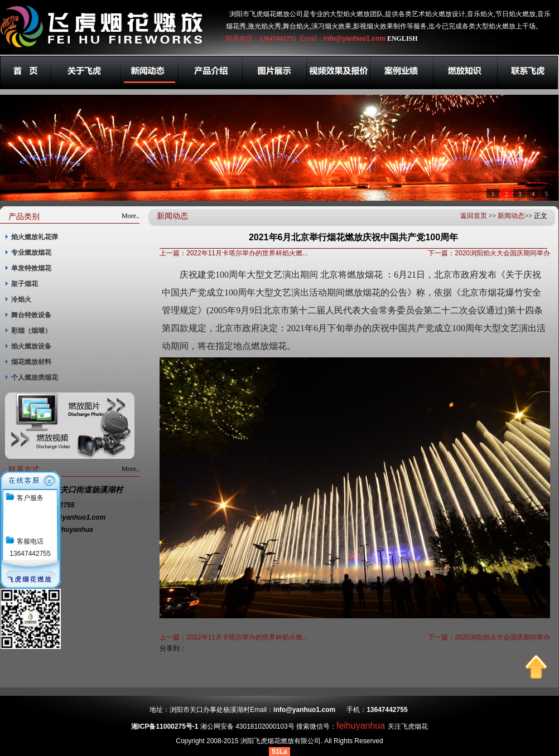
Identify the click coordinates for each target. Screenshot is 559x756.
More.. (131, 216)
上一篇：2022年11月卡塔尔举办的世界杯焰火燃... (234, 253)
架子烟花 (25, 284)
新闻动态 (511, 216)
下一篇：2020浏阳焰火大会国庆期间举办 (489, 253)
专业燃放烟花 (31, 253)
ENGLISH (403, 38)
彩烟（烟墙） (31, 331)
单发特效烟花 (31, 268)
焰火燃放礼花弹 (35, 237)
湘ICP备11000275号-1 (165, 726)
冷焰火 (21, 299)
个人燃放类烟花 (35, 377)
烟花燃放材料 (31, 362)
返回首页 (474, 216)
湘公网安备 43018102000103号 (247, 726)
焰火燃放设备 (31, 346)
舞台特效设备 (31, 315)
